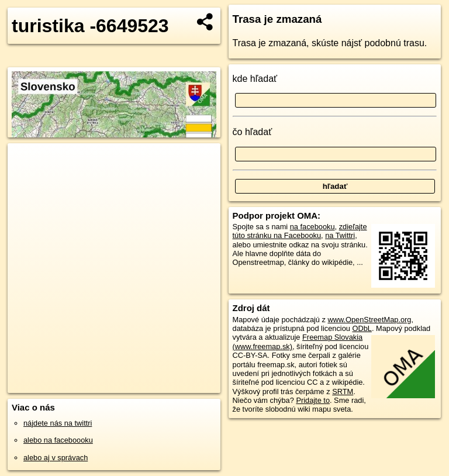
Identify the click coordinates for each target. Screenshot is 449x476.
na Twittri (340, 235)
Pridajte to (313, 400)
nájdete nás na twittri (58, 423)
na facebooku (312, 227)
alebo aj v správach (56, 458)
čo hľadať (253, 132)
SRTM (343, 392)
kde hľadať (255, 79)
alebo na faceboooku (58, 440)
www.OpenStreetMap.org (369, 320)
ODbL (362, 328)
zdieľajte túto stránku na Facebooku (300, 231)
